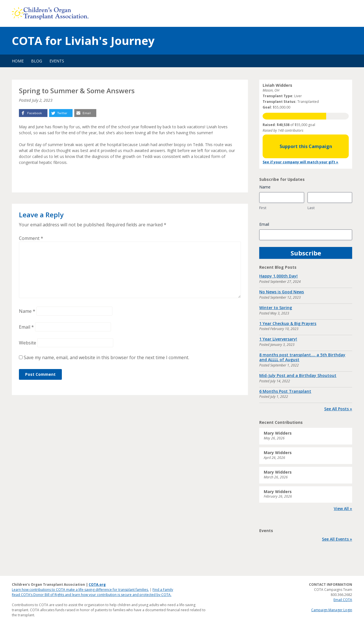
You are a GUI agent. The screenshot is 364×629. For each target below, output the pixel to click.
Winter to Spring (276, 308)
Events (57, 61)
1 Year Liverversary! (278, 339)
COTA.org (97, 584)
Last (311, 208)
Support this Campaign (306, 146)
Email (26, 327)
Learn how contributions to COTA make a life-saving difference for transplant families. (80, 590)
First (263, 208)
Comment (31, 238)
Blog (37, 61)
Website (28, 343)
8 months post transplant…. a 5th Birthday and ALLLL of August (302, 357)
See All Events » (337, 539)
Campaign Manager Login (332, 610)
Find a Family (163, 590)
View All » (343, 508)
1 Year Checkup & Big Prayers (288, 323)
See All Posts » (338, 409)
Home (18, 61)
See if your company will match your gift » (300, 162)
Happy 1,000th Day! (278, 276)
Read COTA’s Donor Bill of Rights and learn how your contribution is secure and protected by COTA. (92, 595)
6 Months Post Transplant (285, 391)
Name (27, 311)
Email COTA (343, 600)
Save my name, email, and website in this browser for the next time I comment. (106, 357)
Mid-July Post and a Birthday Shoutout (298, 375)
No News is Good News (282, 292)
